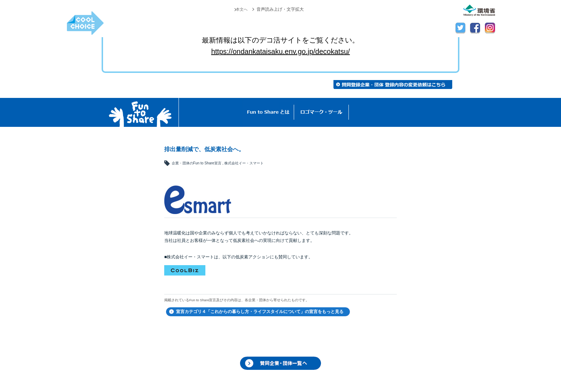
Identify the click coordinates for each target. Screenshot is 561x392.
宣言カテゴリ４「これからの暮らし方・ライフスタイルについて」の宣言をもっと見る (260, 312)
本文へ (241, 9)
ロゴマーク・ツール (321, 112)
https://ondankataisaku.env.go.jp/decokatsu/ (280, 51)
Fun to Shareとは (268, 112)
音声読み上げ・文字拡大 (280, 9)
